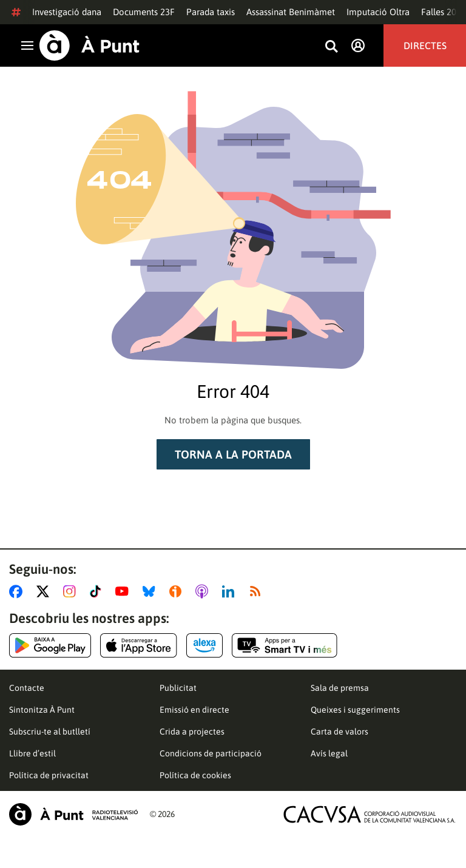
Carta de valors (339, 732)
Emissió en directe (194, 710)
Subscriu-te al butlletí (50, 732)
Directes (425, 45)
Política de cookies (195, 775)
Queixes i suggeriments (355, 710)
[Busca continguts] (331, 47)
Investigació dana (67, 12)
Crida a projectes (192, 732)
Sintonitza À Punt (42, 710)
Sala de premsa (340, 688)
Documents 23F (144, 12)
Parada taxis (211, 12)
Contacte (27, 688)
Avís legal (329, 753)
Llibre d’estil (32, 753)
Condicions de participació (211, 753)
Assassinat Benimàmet (291, 12)
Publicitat (178, 688)
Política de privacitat (49, 775)
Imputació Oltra (378, 12)
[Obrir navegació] (27, 45)
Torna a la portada (233, 454)
